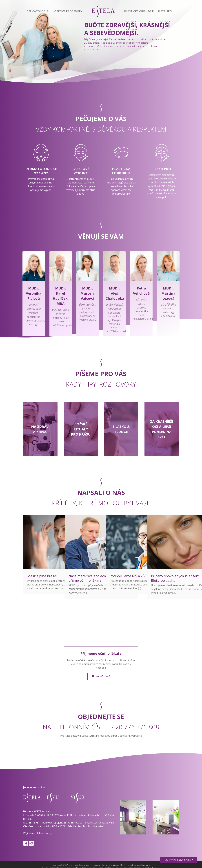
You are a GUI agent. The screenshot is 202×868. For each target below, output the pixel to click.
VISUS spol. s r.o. (108, 660)
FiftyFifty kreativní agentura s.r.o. (135, 865)
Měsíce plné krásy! (42, 576)
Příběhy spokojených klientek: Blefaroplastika (175, 578)
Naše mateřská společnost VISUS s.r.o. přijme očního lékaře (99, 578)
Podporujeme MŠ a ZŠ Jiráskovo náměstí (142, 576)
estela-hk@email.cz (131, 736)
